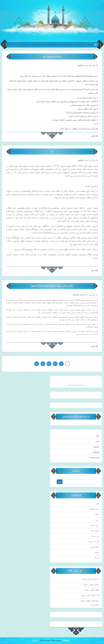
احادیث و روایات (93, 542)
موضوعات (96, 452)
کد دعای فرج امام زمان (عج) (76, 385)
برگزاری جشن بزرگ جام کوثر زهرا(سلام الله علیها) (52, 286)
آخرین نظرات (94, 458)
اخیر (98, 441)
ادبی (98, 520)
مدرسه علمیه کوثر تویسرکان (76, 417)
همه (98, 504)
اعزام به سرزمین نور (52, 56)
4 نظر (93, 271)
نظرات (84, 579)
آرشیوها (96, 447)
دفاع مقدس (95, 547)
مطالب (89, 579)
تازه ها (97, 558)
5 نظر (93, 136)
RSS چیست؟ (95, 605)
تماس (35, 640)
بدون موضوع (94, 509)
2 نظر (93, 346)
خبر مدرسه (95, 536)
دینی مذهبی (95, 525)
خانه (98, 436)
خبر (52, 151)
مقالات (97, 515)
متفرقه (97, 552)
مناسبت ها (95, 531)
